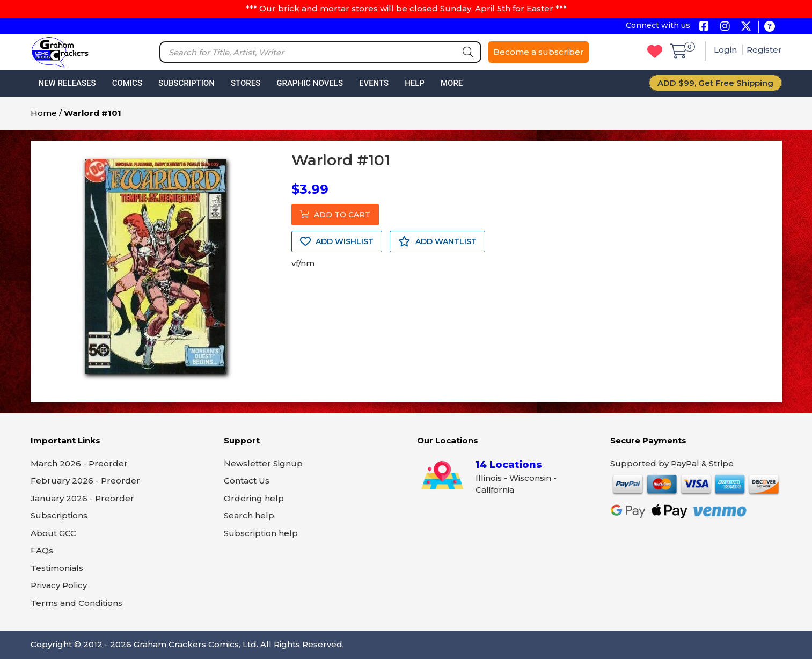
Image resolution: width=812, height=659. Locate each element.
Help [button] (415, 83)
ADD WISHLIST (337, 241)
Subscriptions (59, 515)
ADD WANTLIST (437, 241)
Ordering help (254, 498)
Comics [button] (127, 83)
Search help (249, 515)
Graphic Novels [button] (310, 83)
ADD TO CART (335, 215)
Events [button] (374, 83)
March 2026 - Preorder (79, 463)
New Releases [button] (67, 83)
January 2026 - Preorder (82, 498)
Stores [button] (246, 83)
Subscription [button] (186, 83)
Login (726, 50)
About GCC (53, 533)
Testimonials (57, 568)
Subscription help (261, 533)
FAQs (42, 550)
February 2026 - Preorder (85, 481)
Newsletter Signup (263, 463)
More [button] (452, 83)
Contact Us (247, 481)
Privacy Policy (59, 585)
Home (44, 113)
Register (764, 50)
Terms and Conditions (76, 603)
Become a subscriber (539, 52)
